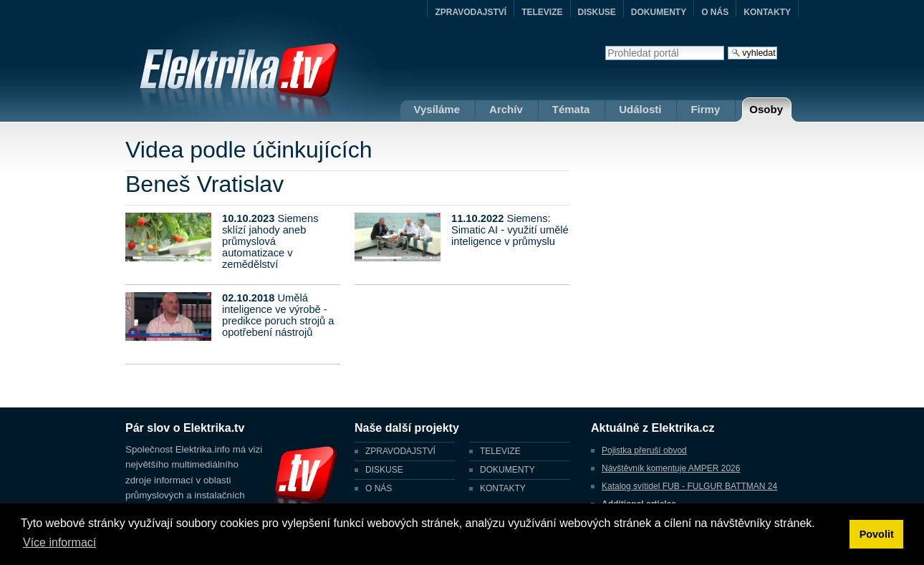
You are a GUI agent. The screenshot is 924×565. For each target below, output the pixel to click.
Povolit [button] (877, 534)
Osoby (766, 109)
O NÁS (715, 12)
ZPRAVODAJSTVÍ (471, 12)
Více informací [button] (59, 542)
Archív (506, 109)
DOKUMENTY (659, 12)
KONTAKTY (767, 12)
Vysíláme (437, 109)
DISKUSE (597, 12)
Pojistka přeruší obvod (644, 450)
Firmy (705, 109)
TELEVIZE (542, 12)
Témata (571, 109)
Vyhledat (605, 45)
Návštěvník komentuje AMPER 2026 (671, 468)
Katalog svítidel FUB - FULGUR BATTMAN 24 (689, 486)
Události (640, 109)
